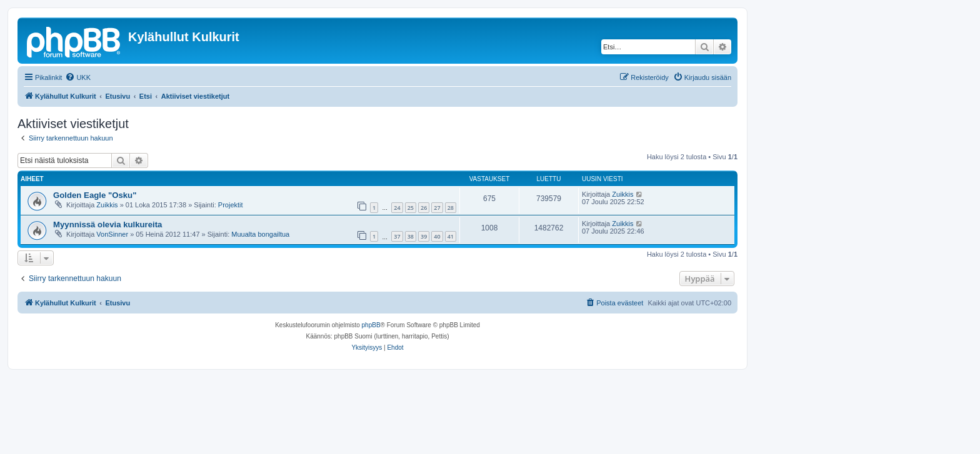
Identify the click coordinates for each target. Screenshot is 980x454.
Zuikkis (107, 205)
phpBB (371, 325)
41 (451, 236)
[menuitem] (78, 77)
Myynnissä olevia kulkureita (107, 225)
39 (424, 236)
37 (397, 236)
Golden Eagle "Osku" (95, 195)
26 (424, 208)
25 (411, 208)
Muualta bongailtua (260, 234)
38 (411, 236)
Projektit (231, 205)
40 (437, 236)
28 (451, 208)
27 (437, 208)
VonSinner (112, 234)
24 (397, 208)
